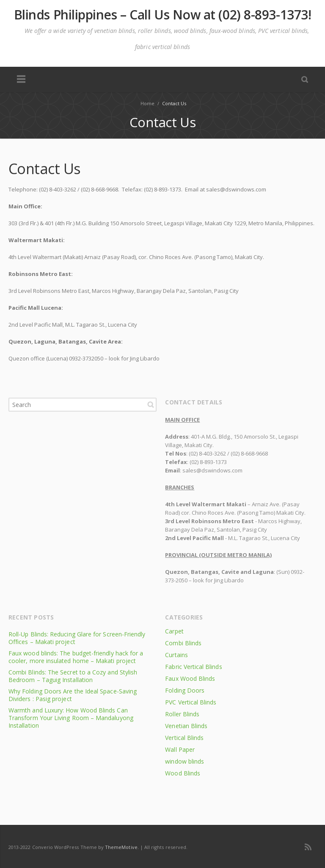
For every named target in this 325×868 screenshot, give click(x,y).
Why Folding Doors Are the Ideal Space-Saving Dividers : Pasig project (73, 695)
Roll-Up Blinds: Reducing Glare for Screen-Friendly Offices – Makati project (77, 638)
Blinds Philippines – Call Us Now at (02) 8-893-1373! (163, 15)
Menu (21, 79)
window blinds (185, 761)
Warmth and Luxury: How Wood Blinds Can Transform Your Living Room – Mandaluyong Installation (71, 718)
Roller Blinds (182, 714)
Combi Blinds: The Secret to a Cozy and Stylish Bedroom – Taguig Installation (73, 676)
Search (151, 404)
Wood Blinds (183, 773)
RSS (308, 847)
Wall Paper (180, 749)
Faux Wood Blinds (190, 678)
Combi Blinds (183, 643)
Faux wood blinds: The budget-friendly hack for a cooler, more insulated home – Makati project (76, 657)
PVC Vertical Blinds (191, 702)
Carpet (174, 631)
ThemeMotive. (122, 847)
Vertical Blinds (184, 738)
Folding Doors (185, 690)
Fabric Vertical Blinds (193, 667)
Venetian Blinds (186, 726)
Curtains (176, 655)
